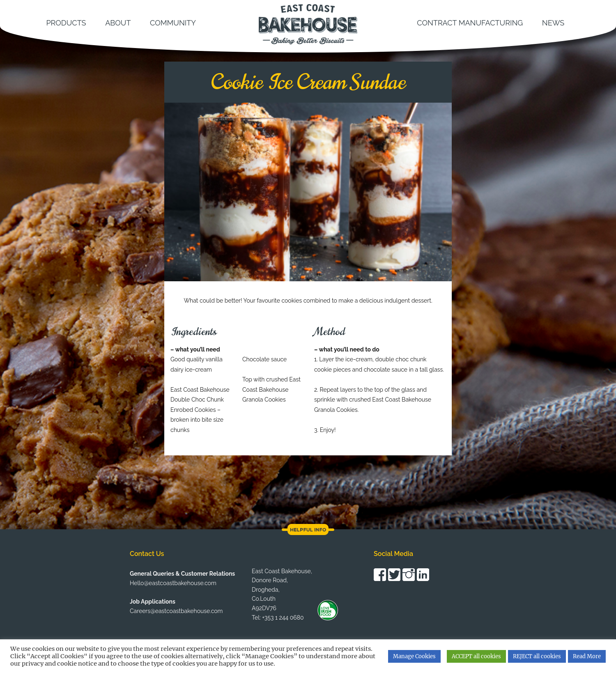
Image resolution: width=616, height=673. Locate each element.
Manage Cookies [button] (414, 656)
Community (173, 23)
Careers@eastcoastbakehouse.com (176, 611)
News (553, 23)
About (118, 23)
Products (66, 23)
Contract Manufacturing (470, 23)
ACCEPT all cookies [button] (476, 656)
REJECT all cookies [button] (537, 656)
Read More (587, 656)
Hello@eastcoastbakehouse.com (173, 583)
